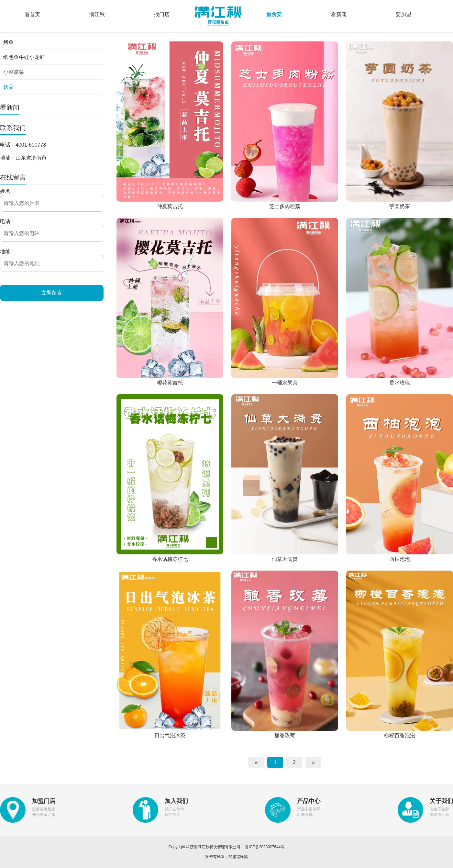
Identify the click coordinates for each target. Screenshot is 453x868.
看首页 (32, 14)
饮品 (8, 87)
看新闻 (339, 14)
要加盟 (403, 14)
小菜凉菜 (14, 72)
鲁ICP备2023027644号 (265, 847)
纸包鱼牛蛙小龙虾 (24, 57)
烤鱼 (8, 42)
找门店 (162, 14)
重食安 (274, 14)
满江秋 (97, 14)
